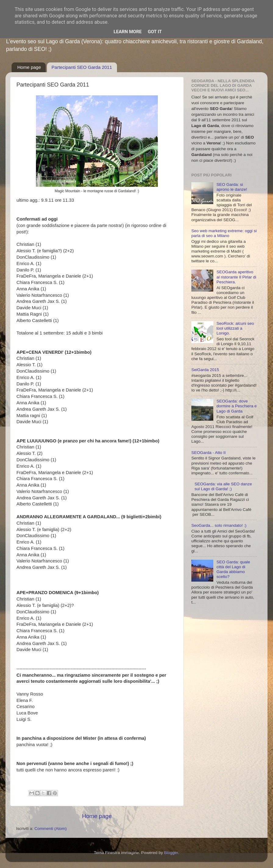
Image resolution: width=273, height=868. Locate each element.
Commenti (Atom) (51, 829)
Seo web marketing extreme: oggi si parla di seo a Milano (224, 233)
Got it (155, 32)
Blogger (171, 853)
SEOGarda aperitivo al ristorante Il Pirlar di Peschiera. (236, 277)
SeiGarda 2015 (205, 370)
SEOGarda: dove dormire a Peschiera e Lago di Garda (236, 406)
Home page (29, 67)
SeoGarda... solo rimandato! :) (219, 525)
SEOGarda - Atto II (209, 453)
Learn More (128, 32)
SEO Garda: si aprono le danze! (232, 187)
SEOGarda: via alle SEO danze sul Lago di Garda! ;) (223, 486)
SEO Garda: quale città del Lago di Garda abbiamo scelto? (233, 569)
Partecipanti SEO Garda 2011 (82, 67)
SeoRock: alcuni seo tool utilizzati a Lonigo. (235, 328)
